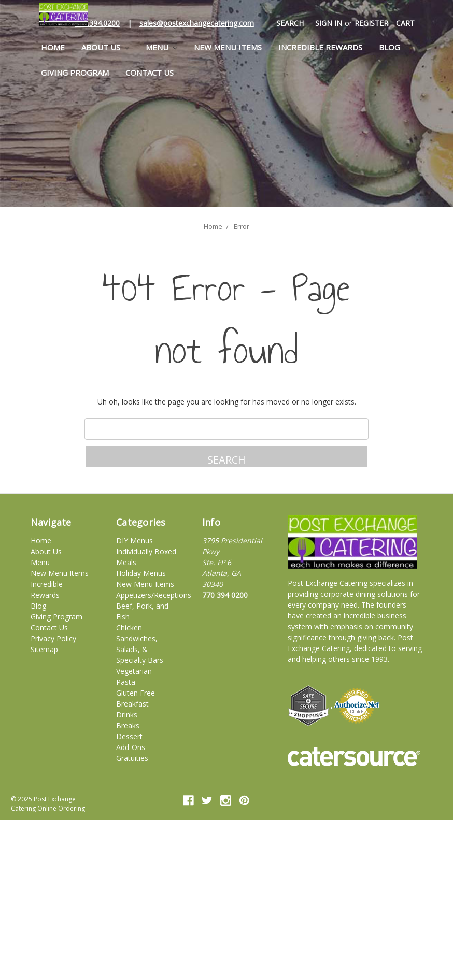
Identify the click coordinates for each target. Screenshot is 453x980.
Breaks (128, 725)
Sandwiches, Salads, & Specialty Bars (140, 649)
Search (290, 23)
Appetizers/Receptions (154, 595)
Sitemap (44, 649)
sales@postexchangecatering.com (197, 23)
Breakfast (132, 704)
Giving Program (75, 73)
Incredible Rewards (320, 47)
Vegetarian (134, 671)
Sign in (329, 23)
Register (371, 23)
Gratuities (132, 758)
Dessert (129, 736)
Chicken (129, 628)
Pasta (126, 682)
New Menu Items (228, 47)
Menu (161, 47)
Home (53, 47)
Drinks (127, 715)
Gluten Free (136, 693)
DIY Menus (135, 541)
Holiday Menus (141, 573)
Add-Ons (131, 747)
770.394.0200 (97, 23)
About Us (105, 47)
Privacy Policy (53, 638)
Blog (390, 47)
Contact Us (150, 73)
